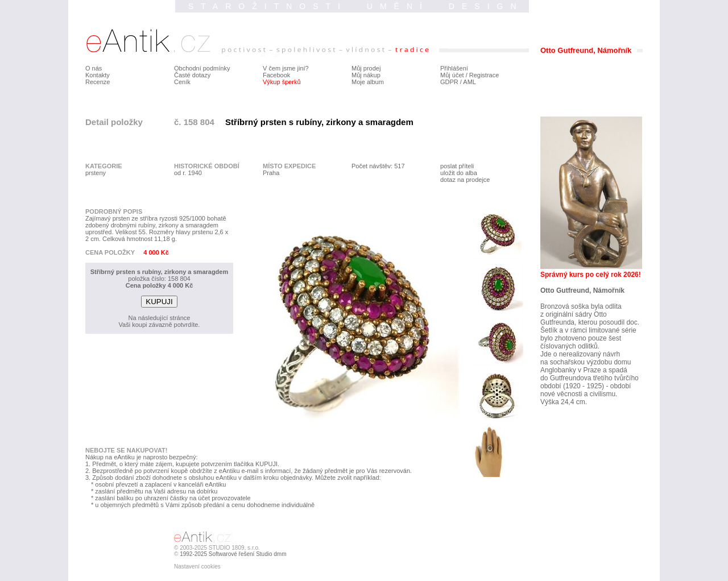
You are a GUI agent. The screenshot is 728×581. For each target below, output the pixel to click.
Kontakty (98, 75)
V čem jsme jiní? (286, 68)
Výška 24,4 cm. (564, 402)
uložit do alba (459, 173)
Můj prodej (366, 68)
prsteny (96, 173)
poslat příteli (457, 166)
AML (470, 82)
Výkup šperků (282, 82)
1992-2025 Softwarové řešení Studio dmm (233, 554)
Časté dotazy (192, 75)
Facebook (276, 75)
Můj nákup (366, 75)
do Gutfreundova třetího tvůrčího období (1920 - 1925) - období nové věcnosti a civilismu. (590, 386)
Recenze (98, 82)
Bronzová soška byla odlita (581, 306)
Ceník (182, 82)
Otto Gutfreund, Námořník (582, 290)
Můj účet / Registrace (470, 75)
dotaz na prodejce (465, 180)
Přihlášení (454, 68)
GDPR (449, 82)
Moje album (368, 82)
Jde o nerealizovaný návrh (580, 354)
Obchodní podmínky (202, 68)
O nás (94, 68)
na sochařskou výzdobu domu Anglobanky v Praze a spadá (586, 366)
